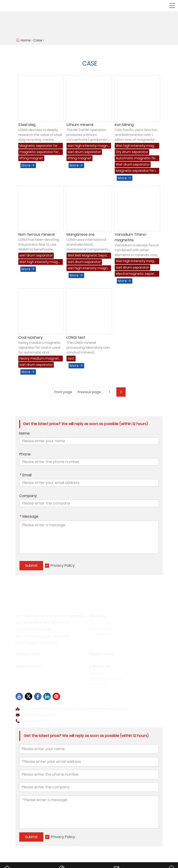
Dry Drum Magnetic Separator (42, 623)
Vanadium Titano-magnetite (131, 237)
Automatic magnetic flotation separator (136, 158)
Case (38, 40)
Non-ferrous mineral (36, 234)
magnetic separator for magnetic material (39, 152)
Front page (63, 392)
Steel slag (27, 125)
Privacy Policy (63, 566)
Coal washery (30, 337)
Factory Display (102, 628)
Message (29, 517)
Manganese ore (81, 234)
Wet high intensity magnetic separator (136, 146)
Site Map (96, 673)
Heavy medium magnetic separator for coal (40, 359)
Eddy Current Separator (37, 643)
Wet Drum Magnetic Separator (43, 636)
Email (25, 475)
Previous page (89, 392)
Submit (31, 566)
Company (28, 496)
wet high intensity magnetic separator (89, 146)
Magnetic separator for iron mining (136, 171)
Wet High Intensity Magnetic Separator (50, 616)
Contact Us (98, 684)
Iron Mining (124, 125)
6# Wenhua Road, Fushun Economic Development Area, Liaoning (75, 708)
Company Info (101, 623)
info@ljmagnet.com (39, 715)
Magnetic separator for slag (40, 146)
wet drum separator (84, 152)
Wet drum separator (133, 164)
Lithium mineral (80, 125)
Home (26, 40)
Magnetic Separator (33, 629)
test (71, 358)
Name (24, 433)
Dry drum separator (132, 152)
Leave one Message (105, 679)
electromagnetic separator (137, 274)
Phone (25, 454)
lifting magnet (31, 158)
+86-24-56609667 (37, 721)
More (28, 165)
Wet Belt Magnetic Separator (88, 256)
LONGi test (76, 337)
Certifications (100, 634)
